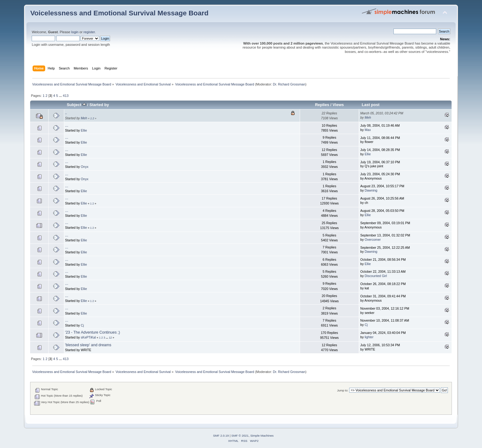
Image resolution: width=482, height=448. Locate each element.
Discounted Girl (376, 276)
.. (66, 113)
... (61, 96)
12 (110, 338)
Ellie (84, 130)
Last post (371, 105)
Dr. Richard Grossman (289, 84)
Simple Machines (262, 436)
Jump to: (343, 390)
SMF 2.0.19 (221, 436)
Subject (76, 105)
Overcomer (373, 240)
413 (66, 96)
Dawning (371, 190)
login (75, 32)
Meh (84, 118)
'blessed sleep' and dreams (88, 345)
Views (338, 105)
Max (368, 130)
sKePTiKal (88, 337)
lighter (369, 337)
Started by (99, 105)
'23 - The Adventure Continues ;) (93, 332)
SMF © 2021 (240, 436)
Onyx (85, 167)
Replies (322, 105)
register (89, 32)
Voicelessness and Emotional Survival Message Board (119, 13)
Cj (82, 325)
